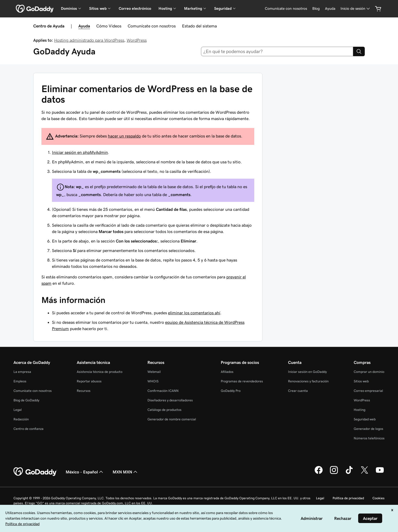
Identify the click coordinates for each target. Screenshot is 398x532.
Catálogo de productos (164, 410)
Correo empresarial (368, 391)
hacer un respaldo (124, 136)
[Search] (359, 51)
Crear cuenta (298, 391)
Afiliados (227, 372)
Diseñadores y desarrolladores (170, 400)
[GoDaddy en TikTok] (349, 473)
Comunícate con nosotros (152, 26)
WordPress (137, 40)
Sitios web (361, 381)
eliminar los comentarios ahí (194, 313)
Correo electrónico (135, 8)
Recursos (84, 391)
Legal (18, 410)
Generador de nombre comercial (172, 419)
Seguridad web (365, 419)
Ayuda (84, 26)
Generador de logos (368, 429)
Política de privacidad (348, 498)
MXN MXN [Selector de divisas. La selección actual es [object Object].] (126, 472)
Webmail (154, 372)
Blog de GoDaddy (26, 400)
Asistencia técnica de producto (100, 372)
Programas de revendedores (242, 381)
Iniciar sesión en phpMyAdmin (80, 152)
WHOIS (153, 381)
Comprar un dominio (369, 372)
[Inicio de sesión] (356, 9)
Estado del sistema (199, 26)
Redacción (21, 419)
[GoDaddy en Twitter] (365, 473)
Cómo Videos (109, 26)
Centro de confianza (28, 429)
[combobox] (277, 51)
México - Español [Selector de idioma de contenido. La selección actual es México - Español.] (85, 472)
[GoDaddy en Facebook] (319, 473)
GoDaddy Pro (231, 391)
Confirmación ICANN (163, 391)
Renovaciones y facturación (308, 381)
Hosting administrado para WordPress (89, 40)
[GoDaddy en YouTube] (380, 473)
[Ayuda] (330, 9)
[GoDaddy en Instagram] (334, 473)
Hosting (359, 410)
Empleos (20, 381)
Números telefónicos (369, 438)
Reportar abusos (89, 381)
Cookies (378, 498)
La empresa (22, 372)
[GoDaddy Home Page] (35, 472)
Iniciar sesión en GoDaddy (307, 372)
